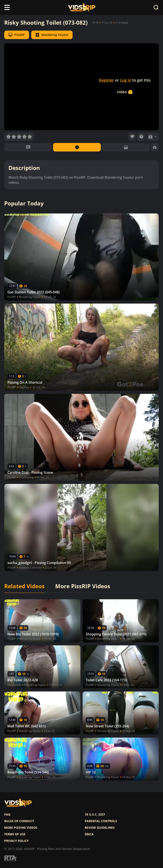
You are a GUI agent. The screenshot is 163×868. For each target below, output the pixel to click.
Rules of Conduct (19, 821)
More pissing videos (21, 828)
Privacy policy (16, 841)
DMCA (89, 834)
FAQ (7, 814)
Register (106, 80)
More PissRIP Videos (83, 586)
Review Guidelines (100, 828)
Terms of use (15, 834)
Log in (126, 80)
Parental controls (101, 821)
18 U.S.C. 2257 (95, 814)
